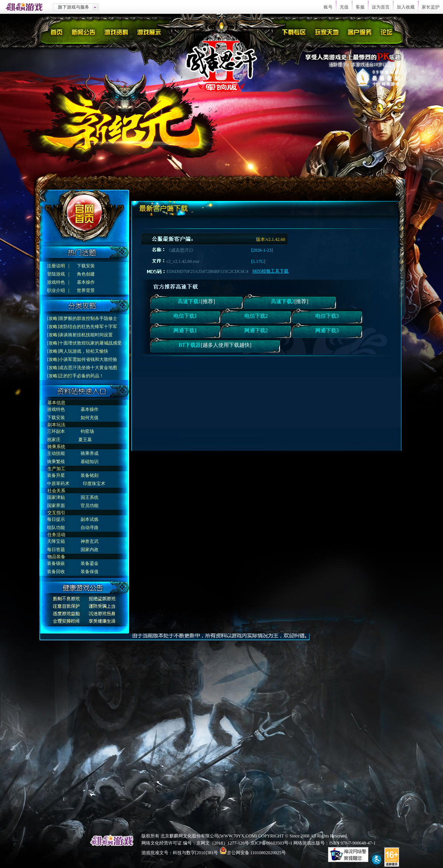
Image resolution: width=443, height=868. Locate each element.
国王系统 (90, 497)
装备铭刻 (90, 475)
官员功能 (90, 506)
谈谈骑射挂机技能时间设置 (86, 335)
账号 (328, 7)
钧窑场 (87, 431)
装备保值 (90, 572)
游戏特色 (56, 282)
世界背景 (86, 290)
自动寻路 (90, 528)
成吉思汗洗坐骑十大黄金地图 (88, 368)
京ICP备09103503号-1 (272, 843)
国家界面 (56, 506)
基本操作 (86, 282)
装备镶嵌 (56, 563)
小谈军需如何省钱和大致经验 (88, 359)
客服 (360, 7)
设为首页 (381, 7)
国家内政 (90, 550)
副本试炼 (90, 519)
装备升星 (56, 475)
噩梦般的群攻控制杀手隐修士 (88, 318)
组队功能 (56, 528)
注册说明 (56, 266)
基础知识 (90, 462)
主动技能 (56, 453)
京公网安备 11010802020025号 (257, 853)
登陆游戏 (56, 274)
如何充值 (90, 418)
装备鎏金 (90, 563)
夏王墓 (85, 440)
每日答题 (56, 550)
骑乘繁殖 (56, 462)
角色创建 (86, 274)
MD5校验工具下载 (270, 271)
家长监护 (431, 7)
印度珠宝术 (94, 484)
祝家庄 (54, 440)
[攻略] (53, 318)
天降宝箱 (56, 541)
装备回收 (56, 572)
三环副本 (56, 431)
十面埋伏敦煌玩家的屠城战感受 (90, 343)
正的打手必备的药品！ (81, 376)
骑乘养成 (90, 453)
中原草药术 (58, 484)
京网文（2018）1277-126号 (223, 843)
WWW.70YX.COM (238, 836)
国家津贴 (56, 497)
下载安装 (86, 266)
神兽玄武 (90, 541)
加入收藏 (406, 7)
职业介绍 (56, 290)
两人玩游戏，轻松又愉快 (84, 351)
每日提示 (56, 519)
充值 (344, 7)
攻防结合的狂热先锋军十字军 (88, 327)
